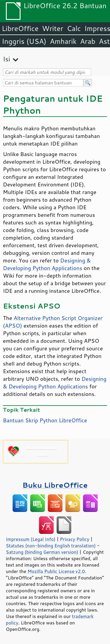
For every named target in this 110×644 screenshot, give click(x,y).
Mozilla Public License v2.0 (56, 571)
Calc (74, 28)
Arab (88, 41)
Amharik (63, 41)
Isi (6, 59)
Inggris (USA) (24, 41)
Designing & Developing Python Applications (47, 264)
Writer (53, 28)
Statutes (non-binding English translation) (51, 546)
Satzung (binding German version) (42, 552)
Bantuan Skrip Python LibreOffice (45, 420)
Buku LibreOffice (55, 485)
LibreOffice (20, 28)
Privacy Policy (75, 539)
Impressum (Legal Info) (31, 539)
